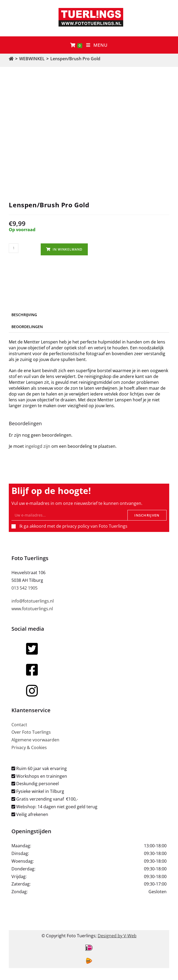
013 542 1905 (24, 588)
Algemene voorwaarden (35, 740)
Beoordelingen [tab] (27, 327)
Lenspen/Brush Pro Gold (75, 59)
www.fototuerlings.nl (32, 609)
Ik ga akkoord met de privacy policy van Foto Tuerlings (73, 526)
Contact (19, 725)
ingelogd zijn (38, 446)
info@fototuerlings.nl (33, 601)
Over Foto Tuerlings (31, 732)
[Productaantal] (14, 248)
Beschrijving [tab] (24, 315)
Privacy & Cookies (29, 747)
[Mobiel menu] (97, 45)
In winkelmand (68, 249)
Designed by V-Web (117, 936)
